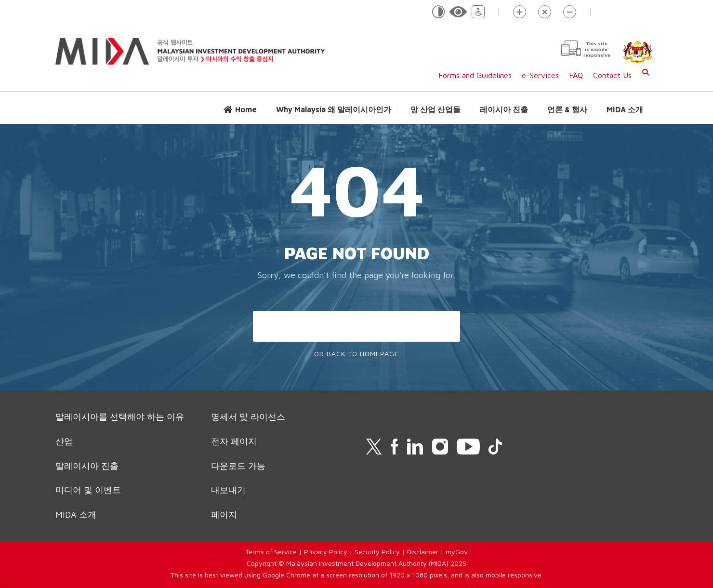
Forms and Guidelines (475, 75)
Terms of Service (271, 552)
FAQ (576, 75)
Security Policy (377, 552)
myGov (457, 552)
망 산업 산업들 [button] (436, 109)
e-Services (540, 75)
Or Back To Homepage (356, 354)
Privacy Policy (326, 552)
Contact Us (612, 75)
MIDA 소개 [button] (625, 109)
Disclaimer (423, 552)
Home (246, 109)
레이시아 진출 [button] (504, 109)
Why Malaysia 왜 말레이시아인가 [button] (334, 109)
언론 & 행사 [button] (567, 109)
